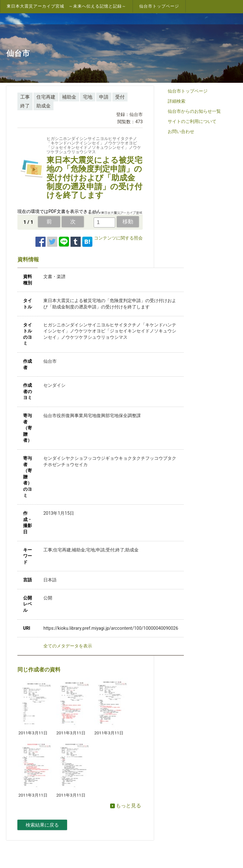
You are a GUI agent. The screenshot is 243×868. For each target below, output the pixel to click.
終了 (25, 106)
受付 (120, 97)
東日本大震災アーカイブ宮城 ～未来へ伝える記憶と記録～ (66, 6)
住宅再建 (46, 97)
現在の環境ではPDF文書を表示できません (59, 211)
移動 (128, 222)
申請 (104, 97)
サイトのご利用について (192, 121)
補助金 (69, 97)
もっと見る (126, 806)
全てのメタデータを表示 (68, 646)
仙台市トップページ (159, 6)
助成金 (44, 106)
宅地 (88, 97)
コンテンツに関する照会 (118, 238)
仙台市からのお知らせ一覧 (194, 111)
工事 (25, 97)
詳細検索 (177, 101)
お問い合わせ (181, 131)
